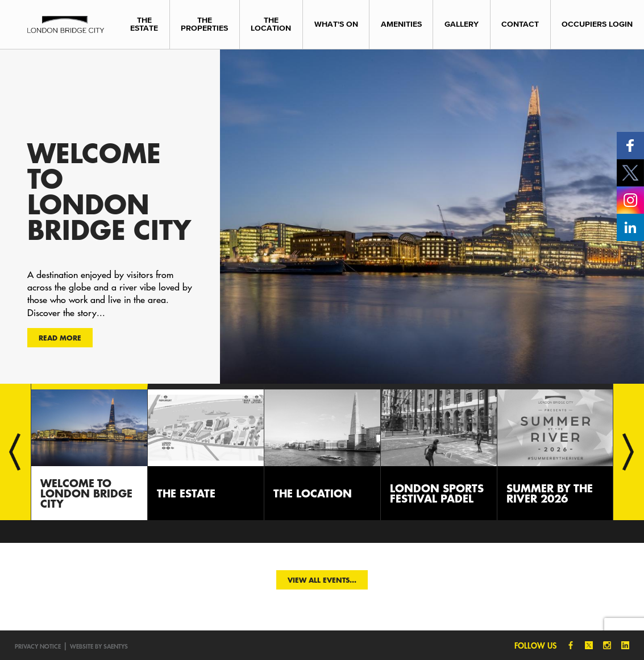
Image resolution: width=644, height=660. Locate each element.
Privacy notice (38, 646)
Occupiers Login (597, 24)
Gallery (462, 24)
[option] (322, 216)
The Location (271, 24)
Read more (60, 338)
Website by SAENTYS (99, 646)
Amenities (401, 24)
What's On (336, 24)
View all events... (322, 580)
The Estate (144, 24)
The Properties (204, 24)
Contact (520, 24)
